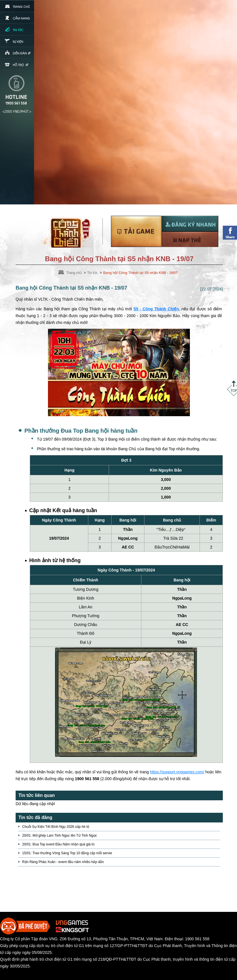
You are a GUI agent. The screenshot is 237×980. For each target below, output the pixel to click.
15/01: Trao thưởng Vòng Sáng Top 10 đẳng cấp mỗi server (67, 853)
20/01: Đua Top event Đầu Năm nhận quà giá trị (58, 844)
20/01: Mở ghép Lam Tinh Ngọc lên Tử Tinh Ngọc (60, 835)
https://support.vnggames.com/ (177, 772)
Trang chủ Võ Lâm (69, 232)
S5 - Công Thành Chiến (156, 309)
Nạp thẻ (190, 239)
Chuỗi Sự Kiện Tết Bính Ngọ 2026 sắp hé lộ (56, 827)
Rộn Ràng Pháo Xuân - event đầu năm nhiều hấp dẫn (63, 862)
